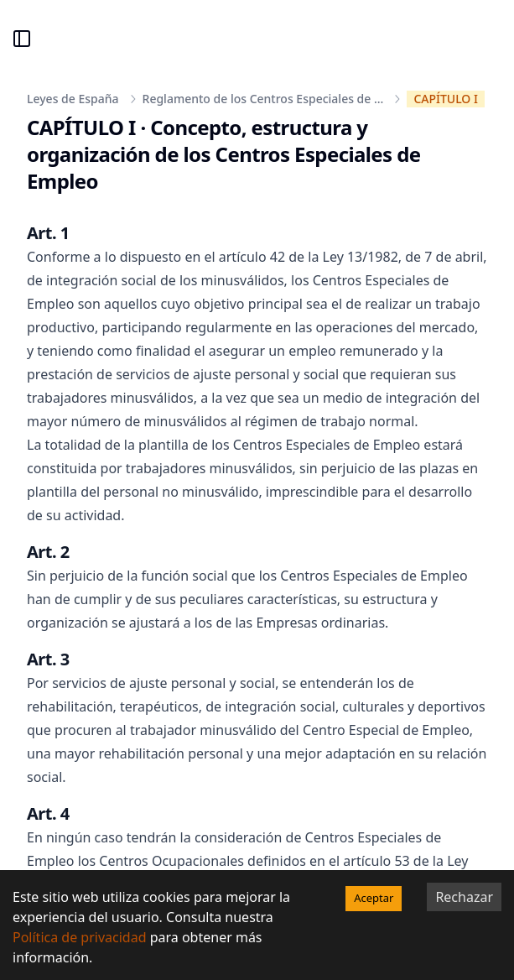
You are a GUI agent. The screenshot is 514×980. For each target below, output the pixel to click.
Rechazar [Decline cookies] (464, 897)
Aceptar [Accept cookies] (374, 898)
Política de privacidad (80, 937)
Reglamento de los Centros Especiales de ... (263, 99)
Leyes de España (73, 99)
